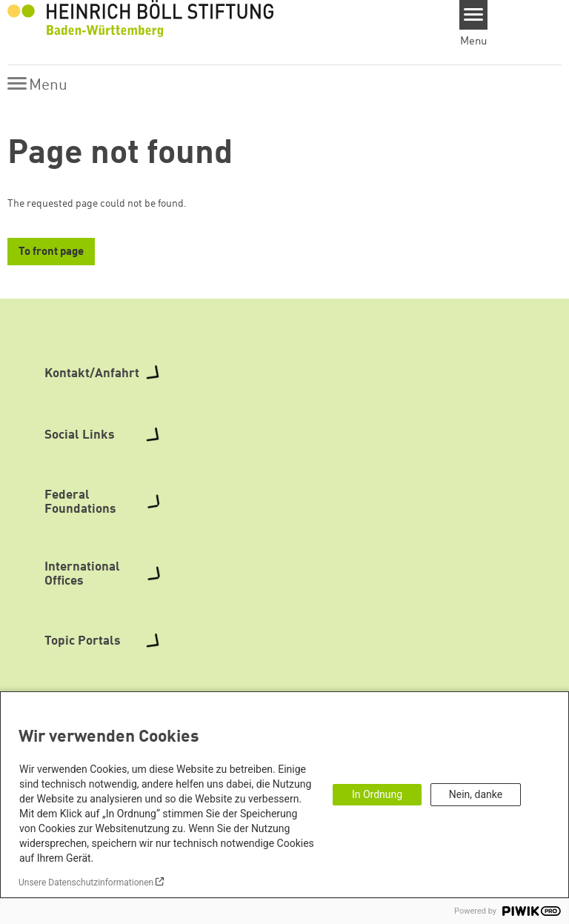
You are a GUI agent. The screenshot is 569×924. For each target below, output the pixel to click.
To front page (51, 252)
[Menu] (474, 15)
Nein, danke (476, 794)
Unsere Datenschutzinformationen (86, 883)
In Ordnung (377, 794)
